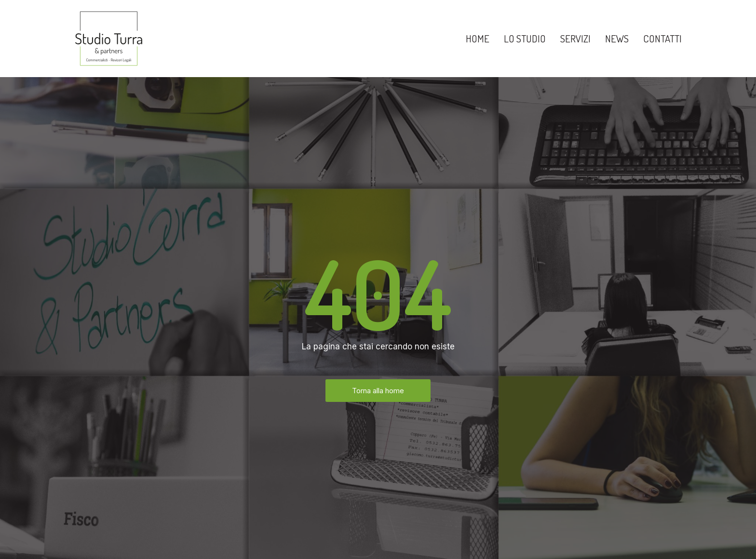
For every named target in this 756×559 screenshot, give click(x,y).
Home (478, 38)
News (617, 38)
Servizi (575, 38)
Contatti (662, 38)
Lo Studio (525, 38)
